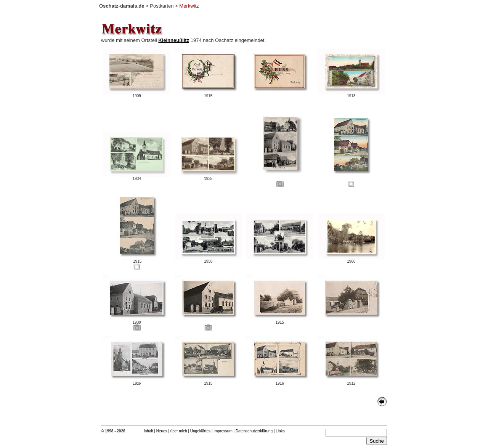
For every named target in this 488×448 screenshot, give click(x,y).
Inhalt (148, 431)
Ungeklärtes (200, 431)
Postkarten (162, 6)
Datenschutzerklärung (254, 431)
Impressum (223, 431)
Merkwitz (189, 6)
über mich (179, 431)
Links (280, 431)
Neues (162, 431)
